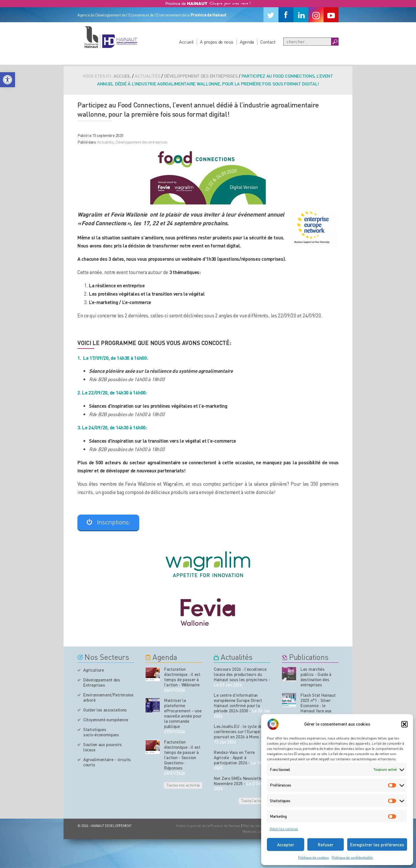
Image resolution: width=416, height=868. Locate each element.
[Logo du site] (111, 37)
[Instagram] (316, 15)
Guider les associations (105, 710)
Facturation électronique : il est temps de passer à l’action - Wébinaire (182, 677)
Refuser (326, 845)
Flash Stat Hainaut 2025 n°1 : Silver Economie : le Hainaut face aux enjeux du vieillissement (318, 708)
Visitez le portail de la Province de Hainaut (208, 826)
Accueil (186, 42)
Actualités (105, 142)
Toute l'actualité (255, 800)
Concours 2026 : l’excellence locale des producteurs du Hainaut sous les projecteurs (241, 674)
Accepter (286, 845)
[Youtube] (331, 15)
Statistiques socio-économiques (101, 732)
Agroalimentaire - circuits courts (107, 762)
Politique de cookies (313, 857)
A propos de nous (217, 42)
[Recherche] (307, 42)
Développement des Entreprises (102, 682)
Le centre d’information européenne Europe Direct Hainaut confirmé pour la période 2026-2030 (238, 703)
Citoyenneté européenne (106, 720)
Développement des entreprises (201, 76)
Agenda (247, 42)
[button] (8, 80)
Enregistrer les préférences (377, 845)
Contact (268, 42)
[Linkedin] (301, 15)
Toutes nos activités (183, 785)
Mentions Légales (257, 831)
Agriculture (94, 670)
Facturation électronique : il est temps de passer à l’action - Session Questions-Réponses (182, 755)
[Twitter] (271, 15)
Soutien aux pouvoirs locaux (103, 747)
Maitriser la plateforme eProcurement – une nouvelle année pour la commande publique (183, 713)
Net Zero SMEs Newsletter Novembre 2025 (239, 781)
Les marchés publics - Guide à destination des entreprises (316, 677)
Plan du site (252, 826)
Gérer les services (284, 829)
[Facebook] (286, 15)
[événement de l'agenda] (153, 674)
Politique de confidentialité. (352, 857)
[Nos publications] (289, 674)
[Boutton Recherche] (335, 42)
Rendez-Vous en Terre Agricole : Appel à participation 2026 (234, 757)
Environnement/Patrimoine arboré (108, 697)
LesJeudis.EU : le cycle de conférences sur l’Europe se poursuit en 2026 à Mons (240, 731)
